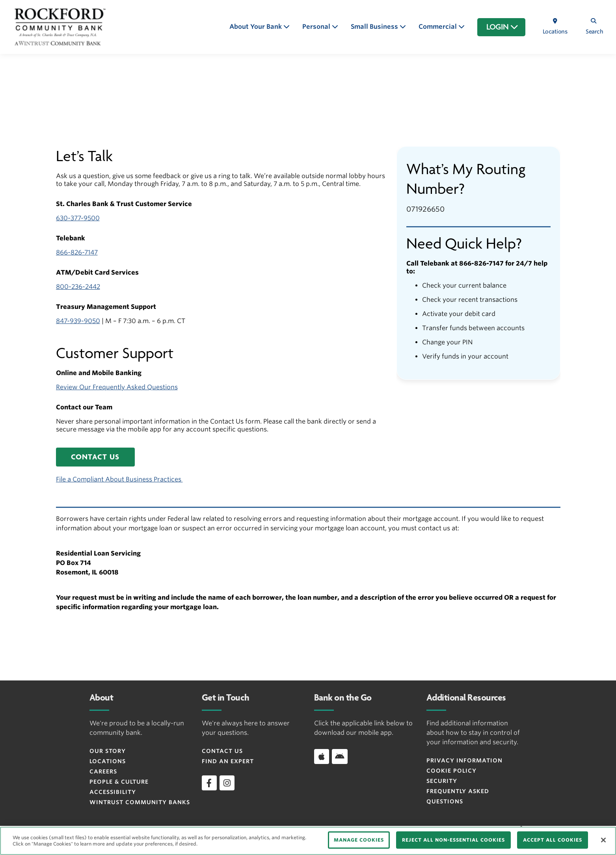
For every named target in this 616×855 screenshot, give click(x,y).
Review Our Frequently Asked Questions (117, 387)
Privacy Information (464, 760)
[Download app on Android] (340, 756)
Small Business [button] (375, 27)
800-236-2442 (78, 287)
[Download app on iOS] (322, 756)
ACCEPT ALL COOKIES (553, 840)
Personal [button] (317, 27)
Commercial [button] (438, 27)
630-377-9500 (78, 218)
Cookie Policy (451, 771)
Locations (108, 761)
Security (442, 781)
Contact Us (222, 751)
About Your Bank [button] (256, 27)
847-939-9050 (78, 321)
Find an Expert (228, 761)
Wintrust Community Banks (140, 802)
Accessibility (113, 792)
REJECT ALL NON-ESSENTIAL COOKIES (453, 840)
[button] (95, 457)
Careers (103, 771)
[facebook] (209, 783)
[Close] (603, 840)
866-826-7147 (77, 252)
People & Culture (119, 782)
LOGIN (502, 27)
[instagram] (227, 783)
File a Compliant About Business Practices (119, 479)
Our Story (108, 751)
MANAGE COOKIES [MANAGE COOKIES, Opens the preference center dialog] (359, 840)
